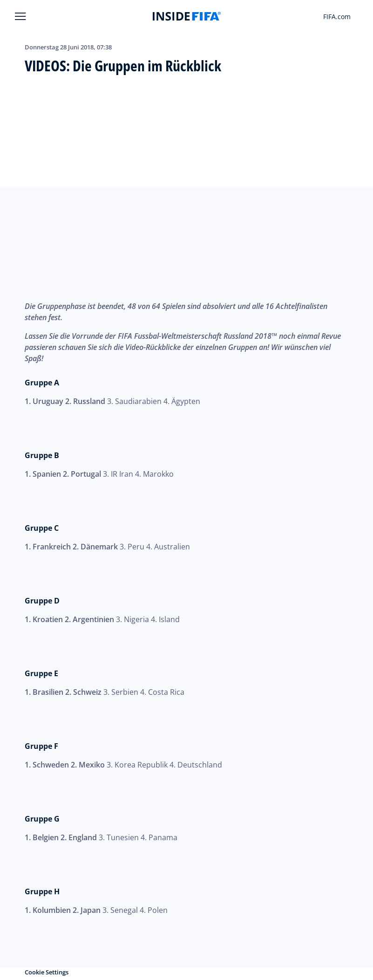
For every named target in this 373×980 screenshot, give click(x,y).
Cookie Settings (47, 972)
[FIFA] (187, 16)
